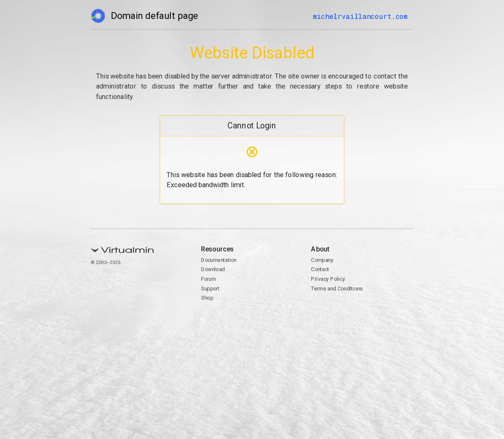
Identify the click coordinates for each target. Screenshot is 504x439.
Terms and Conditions (337, 289)
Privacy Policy (328, 279)
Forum (209, 279)
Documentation (219, 260)
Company (323, 260)
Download (213, 269)
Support (210, 289)
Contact (320, 269)
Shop (207, 298)
